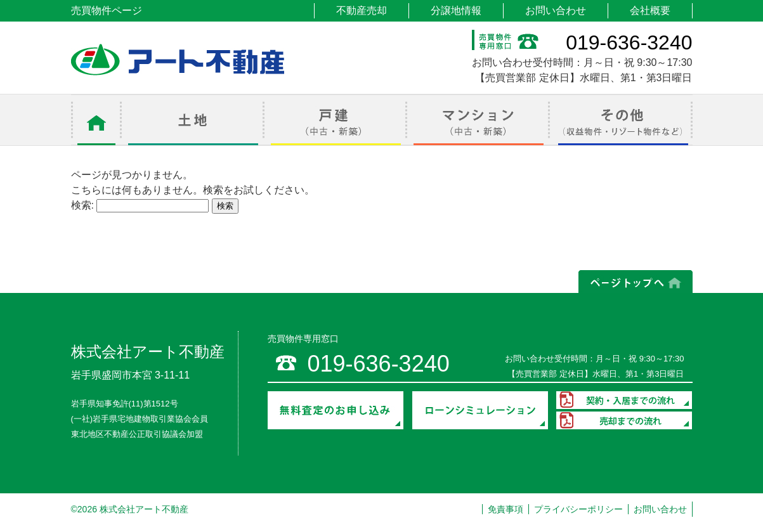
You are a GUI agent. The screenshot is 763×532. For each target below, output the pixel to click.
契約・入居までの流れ (624, 400)
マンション (479, 120)
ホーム (96, 120)
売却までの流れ (624, 420)
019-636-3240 (629, 42)
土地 (193, 120)
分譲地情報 (456, 10)
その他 (621, 120)
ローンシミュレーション (480, 410)
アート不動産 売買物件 (178, 60)
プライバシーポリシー (578, 509)
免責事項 (505, 509)
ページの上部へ (636, 282)
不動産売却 (362, 10)
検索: (82, 205)
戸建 (336, 120)
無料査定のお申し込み (336, 410)
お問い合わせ (556, 10)
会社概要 (650, 10)
